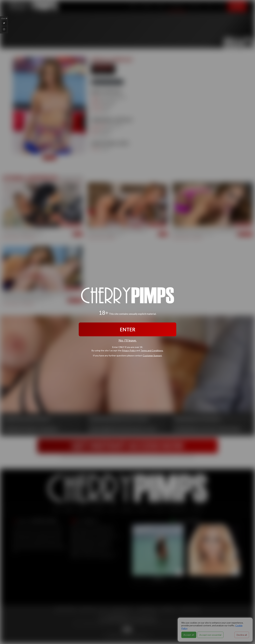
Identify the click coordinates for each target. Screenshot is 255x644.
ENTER (128, 329)
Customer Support (152, 355)
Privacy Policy (129, 350)
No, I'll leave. (128, 340)
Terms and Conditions (152, 350)
